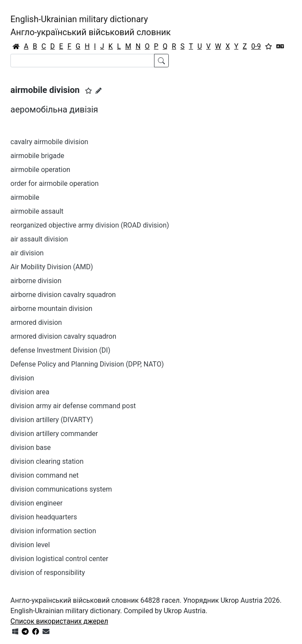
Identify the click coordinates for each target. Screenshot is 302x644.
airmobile (25, 197)
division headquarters (44, 517)
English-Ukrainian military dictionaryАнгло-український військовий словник (91, 26)
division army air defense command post (73, 406)
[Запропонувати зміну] (98, 91)
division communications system (61, 489)
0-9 (256, 46)
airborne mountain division (51, 309)
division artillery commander (54, 434)
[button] (89, 91)
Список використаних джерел (59, 621)
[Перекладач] (280, 46)
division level (30, 545)
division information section (53, 531)
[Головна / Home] (16, 46)
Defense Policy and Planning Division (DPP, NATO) (87, 364)
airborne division (36, 281)
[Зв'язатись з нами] (46, 632)
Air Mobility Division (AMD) (52, 267)
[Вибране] (269, 46)
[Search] (82, 61)
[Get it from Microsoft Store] (15, 632)
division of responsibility (48, 573)
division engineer (36, 503)
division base (31, 447)
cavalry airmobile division (49, 142)
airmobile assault (37, 211)
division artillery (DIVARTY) (52, 420)
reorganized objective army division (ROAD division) (90, 225)
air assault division (39, 239)
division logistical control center (59, 559)
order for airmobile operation (54, 183)
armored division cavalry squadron (63, 336)
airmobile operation (40, 170)
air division (27, 253)
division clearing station (47, 461)
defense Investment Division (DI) (60, 350)
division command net (44, 475)
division (22, 378)
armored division (36, 322)
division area (30, 392)
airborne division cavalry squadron (63, 295)
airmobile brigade (37, 156)
